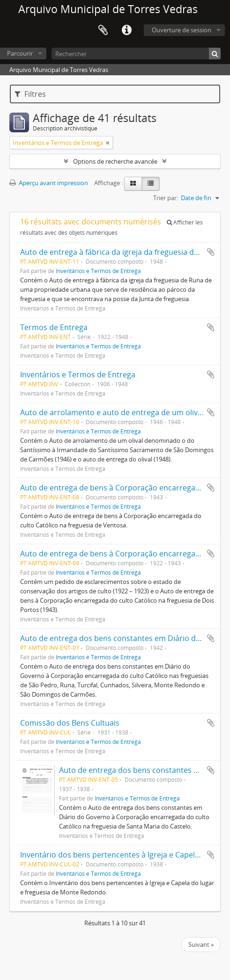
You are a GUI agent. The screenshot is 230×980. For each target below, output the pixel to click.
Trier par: (166, 198)
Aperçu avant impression (49, 183)
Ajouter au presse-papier (211, 252)
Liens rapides (126, 30)
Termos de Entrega (54, 327)
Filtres (30, 94)
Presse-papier (103, 30)
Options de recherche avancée (115, 161)
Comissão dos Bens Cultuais (70, 723)
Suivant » (201, 944)
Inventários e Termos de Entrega (98, 271)
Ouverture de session (182, 30)
